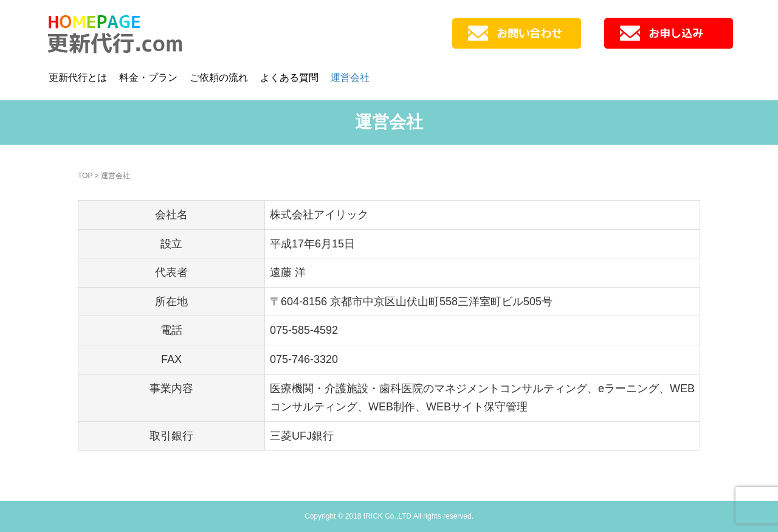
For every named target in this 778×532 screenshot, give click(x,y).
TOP (85, 176)
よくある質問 (289, 78)
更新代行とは (78, 78)
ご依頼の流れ (219, 78)
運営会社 (350, 78)
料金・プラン (148, 78)
